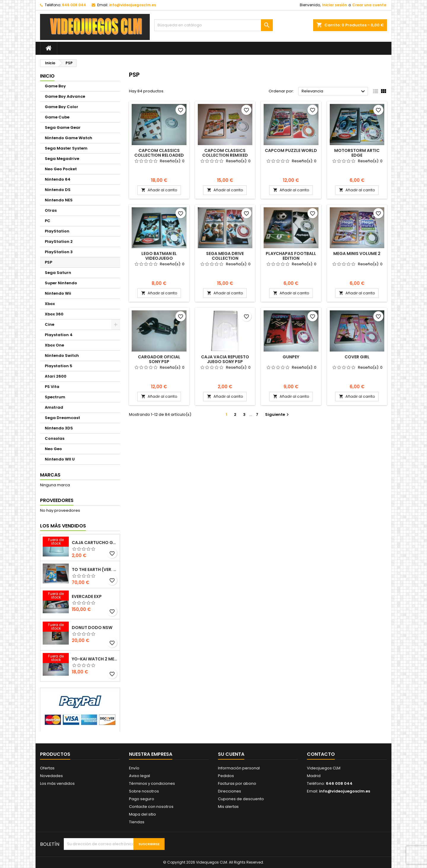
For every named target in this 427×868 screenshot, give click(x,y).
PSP (48, 262)
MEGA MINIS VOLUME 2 (357, 253)
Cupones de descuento (241, 799)
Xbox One (54, 345)
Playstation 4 (59, 335)
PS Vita (52, 387)
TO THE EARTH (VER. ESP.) (95, 569)
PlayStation (57, 231)
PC (48, 221)
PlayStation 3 (59, 252)
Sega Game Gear (63, 127)
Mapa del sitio (142, 814)
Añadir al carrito (159, 190)
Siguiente (278, 414)
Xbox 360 (54, 314)
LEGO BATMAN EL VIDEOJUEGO (159, 256)
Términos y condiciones (152, 783)
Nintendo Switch (62, 356)
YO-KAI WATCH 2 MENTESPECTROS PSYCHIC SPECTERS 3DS (95, 659)
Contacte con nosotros (151, 807)
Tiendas (137, 822)
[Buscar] (213, 25)
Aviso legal (140, 776)
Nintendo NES (59, 200)
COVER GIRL (357, 357)
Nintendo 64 (58, 179)
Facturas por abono (237, 783)
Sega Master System (66, 148)
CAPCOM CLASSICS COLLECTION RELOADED (159, 153)
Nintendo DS (58, 190)
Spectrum (55, 397)
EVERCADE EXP (87, 596)
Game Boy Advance (65, 96)
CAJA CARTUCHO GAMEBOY (95, 543)
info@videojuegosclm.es (133, 5)
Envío (134, 768)
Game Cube (57, 117)
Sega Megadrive (62, 159)
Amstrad (54, 407)
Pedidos (226, 776)
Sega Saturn (58, 273)
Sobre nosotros (144, 791)
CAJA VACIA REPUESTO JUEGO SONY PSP (225, 359)
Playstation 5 (59, 366)
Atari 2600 (56, 376)
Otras (51, 210)
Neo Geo (53, 449)
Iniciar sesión (334, 5)
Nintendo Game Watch (68, 138)
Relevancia (334, 92)
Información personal (239, 768)
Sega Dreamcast (62, 418)
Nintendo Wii (58, 293)
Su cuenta (231, 754)
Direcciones (230, 791)
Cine (50, 324)
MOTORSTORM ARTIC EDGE (357, 153)
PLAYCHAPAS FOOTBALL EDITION (291, 256)
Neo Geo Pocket (61, 169)
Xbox (50, 304)
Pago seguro (142, 799)
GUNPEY (291, 357)
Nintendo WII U (60, 459)
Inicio (47, 76)
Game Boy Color (62, 107)
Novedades (51, 776)
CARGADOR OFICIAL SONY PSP (159, 359)
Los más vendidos (63, 526)
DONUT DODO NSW (92, 628)
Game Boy (55, 86)
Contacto (321, 754)
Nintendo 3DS (59, 428)
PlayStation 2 (59, 242)
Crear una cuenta (369, 5)
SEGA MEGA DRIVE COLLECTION (225, 256)
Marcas (50, 475)
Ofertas (47, 768)
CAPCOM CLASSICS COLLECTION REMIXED (225, 153)
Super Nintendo (61, 283)
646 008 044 (74, 5)
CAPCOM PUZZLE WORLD (291, 150)
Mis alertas (228, 807)
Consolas (55, 438)
